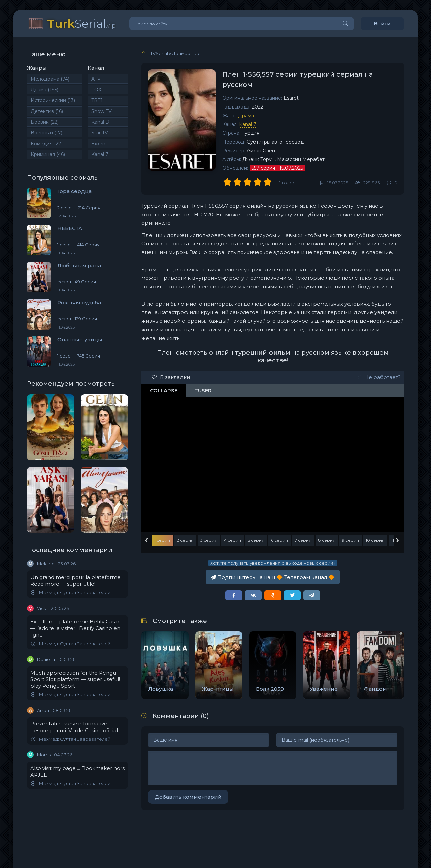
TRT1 (97, 100)
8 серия (327, 540)
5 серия (256, 540)
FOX (96, 90)
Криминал (48, 154)
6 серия (279, 540)
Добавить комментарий (188, 797)
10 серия (375, 540)
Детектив (47, 111)
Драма (44, 90)
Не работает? (379, 377)
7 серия (303, 540)
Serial (81, 23)
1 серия (162, 540)
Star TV (100, 133)
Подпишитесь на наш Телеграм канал (273, 577)
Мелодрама (50, 79)
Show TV (102, 111)
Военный (46, 133)
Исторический (53, 100)
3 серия (209, 540)
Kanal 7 (100, 154)
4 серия (233, 540)
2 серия (185, 540)
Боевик (45, 122)
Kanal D (100, 122)
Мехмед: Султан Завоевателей (71, 593)
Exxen (98, 144)
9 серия (351, 540)
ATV (96, 79)
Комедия (47, 144)
